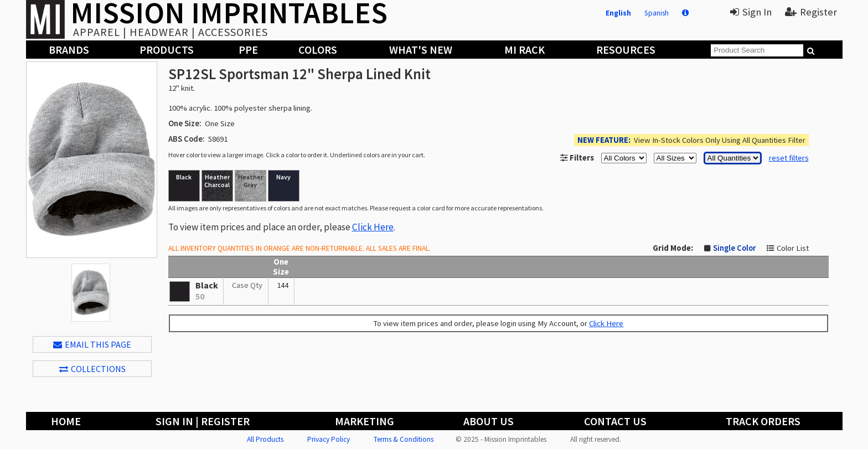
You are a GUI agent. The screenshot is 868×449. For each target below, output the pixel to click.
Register (811, 12)
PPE (248, 50)
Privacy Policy (329, 439)
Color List (793, 248)
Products (167, 50)
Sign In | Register (203, 421)
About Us (489, 421)
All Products (265, 439)
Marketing (365, 421)
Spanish (657, 13)
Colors (318, 50)
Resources (626, 50)
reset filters (789, 158)
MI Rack (525, 50)
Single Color (734, 248)
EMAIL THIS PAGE (92, 344)
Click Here (373, 227)
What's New (421, 50)
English (618, 13)
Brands (69, 50)
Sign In (751, 12)
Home (66, 421)
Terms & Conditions (404, 439)
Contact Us (615, 421)
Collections (92, 369)
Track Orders (763, 421)
